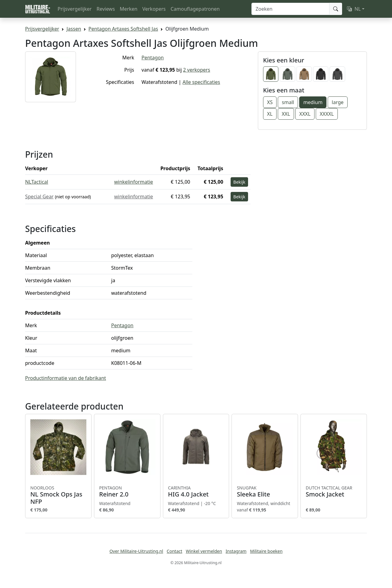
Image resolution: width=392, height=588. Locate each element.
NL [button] (354, 9)
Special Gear (39, 197)
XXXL (305, 114)
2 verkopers (197, 70)
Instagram (236, 551)
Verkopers (154, 9)
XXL (286, 114)
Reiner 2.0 (127, 492)
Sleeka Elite (265, 492)
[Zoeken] (290, 9)
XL (270, 114)
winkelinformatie (134, 182)
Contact (174, 551)
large (337, 102)
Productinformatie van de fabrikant (66, 378)
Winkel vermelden (204, 551)
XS (270, 102)
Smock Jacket (334, 492)
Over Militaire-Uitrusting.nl (136, 551)
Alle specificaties (201, 82)
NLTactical (37, 182)
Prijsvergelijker (75, 9)
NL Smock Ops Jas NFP (58, 495)
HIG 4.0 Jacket (196, 492)
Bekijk (239, 182)
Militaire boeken (266, 551)
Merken (129, 9)
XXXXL (327, 114)
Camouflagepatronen (195, 9)
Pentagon (153, 58)
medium (313, 102)
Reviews (106, 9)
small (288, 102)
